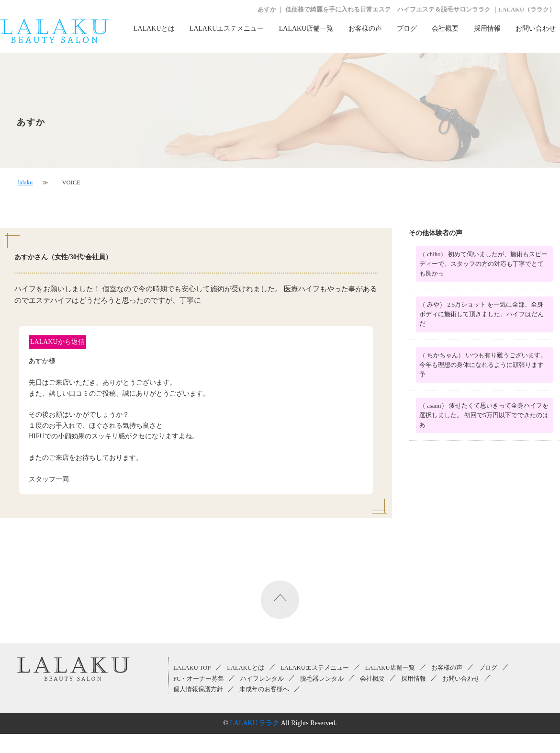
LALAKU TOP (192, 668)
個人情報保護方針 (198, 689)
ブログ (407, 29)
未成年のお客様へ (264, 689)
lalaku (26, 183)
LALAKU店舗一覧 (306, 29)
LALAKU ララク (254, 723)
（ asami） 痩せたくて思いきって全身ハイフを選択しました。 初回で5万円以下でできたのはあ (484, 415)
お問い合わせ (536, 29)
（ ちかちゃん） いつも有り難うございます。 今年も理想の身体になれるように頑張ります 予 (483, 365)
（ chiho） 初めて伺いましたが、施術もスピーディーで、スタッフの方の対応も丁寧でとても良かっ (483, 264)
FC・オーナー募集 (199, 679)
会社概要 (445, 29)
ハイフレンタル (262, 679)
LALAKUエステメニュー (227, 29)
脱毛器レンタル (322, 679)
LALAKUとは (154, 29)
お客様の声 (365, 29)
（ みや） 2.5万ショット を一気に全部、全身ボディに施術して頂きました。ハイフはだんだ (482, 314)
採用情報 (487, 29)
